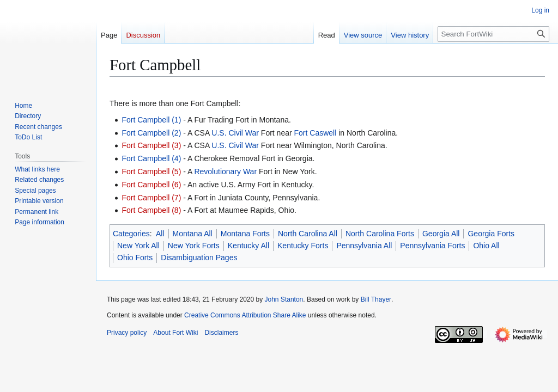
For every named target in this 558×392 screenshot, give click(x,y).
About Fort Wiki (175, 333)
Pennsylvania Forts (432, 246)
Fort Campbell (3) (151, 145)
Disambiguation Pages (199, 258)
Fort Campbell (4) (151, 158)
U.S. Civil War (235, 133)
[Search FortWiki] (493, 34)
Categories (131, 234)
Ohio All (486, 246)
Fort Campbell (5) (151, 171)
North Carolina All (308, 234)
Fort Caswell (316, 133)
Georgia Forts (491, 234)
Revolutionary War (225, 171)
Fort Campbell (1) (151, 120)
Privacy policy (127, 333)
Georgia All (441, 234)
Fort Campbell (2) (151, 133)
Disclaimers (221, 333)
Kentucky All (248, 246)
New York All (138, 246)
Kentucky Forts (303, 246)
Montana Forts (245, 234)
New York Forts (194, 246)
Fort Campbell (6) (151, 185)
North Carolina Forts (380, 234)
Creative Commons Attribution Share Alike (245, 315)
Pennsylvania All (364, 246)
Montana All (193, 234)
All (160, 234)
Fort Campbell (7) (151, 198)
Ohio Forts (135, 258)
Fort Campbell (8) (151, 210)
